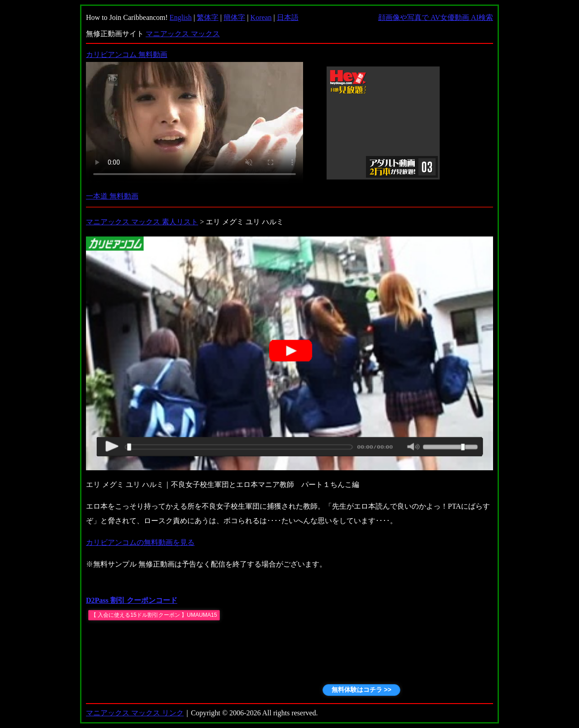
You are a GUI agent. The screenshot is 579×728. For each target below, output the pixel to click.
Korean (261, 17)
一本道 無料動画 (112, 196)
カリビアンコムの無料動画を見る (140, 542)
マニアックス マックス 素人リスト (142, 222)
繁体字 (208, 17)
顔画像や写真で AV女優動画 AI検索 (436, 17)
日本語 (288, 17)
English (181, 17)
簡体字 (234, 17)
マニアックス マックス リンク (135, 713)
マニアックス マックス (183, 34)
